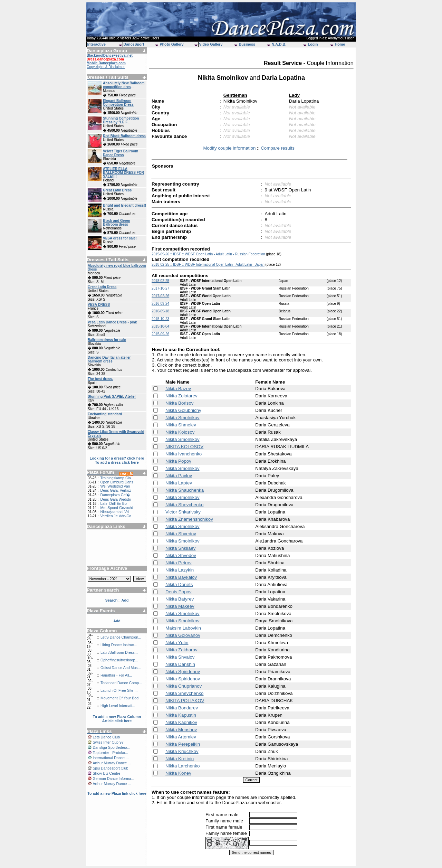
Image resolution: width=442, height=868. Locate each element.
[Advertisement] (117, 545)
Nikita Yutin (177, 643)
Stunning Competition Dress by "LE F (121, 120)
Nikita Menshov (181, 730)
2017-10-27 (160, 288)
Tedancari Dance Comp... (121, 683)
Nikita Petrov (179, 563)
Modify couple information (229, 148)
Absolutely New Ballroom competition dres (124, 85)
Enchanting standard (105, 414)
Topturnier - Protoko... (110, 753)
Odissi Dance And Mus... (121, 668)
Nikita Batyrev (180, 599)
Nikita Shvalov (180, 657)
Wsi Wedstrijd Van (115, 486)
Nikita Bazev (178, 389)
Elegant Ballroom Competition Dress (118, 103)
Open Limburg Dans (117, 482)
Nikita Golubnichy (183, 410)
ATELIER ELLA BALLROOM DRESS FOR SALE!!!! (123, 173)
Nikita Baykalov (181, 577)
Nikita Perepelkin (183, 744)
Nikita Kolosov (180, 432)
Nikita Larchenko (182, 766)
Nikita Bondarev (182, 708)
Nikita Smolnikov (182, 418)
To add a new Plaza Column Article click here (117, 719)
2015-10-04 (160, 326)
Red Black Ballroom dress (124, 136)
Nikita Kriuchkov (182, 751)
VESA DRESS (99, 305)
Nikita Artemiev (181, 737)
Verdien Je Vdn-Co (116, 516)
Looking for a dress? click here (117, 458)
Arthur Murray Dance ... (112, 763)
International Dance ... (110, 758)
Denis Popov (179, 592)
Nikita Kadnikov (181, 722)
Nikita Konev (178, 773)
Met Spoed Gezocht (116, 508)
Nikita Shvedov (181, 534)
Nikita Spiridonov (183, 672)
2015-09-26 (160, 334)
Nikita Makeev (180, 606)
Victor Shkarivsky (183, 512)
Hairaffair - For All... (116, 675)
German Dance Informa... (113, 779)
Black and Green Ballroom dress (117, 223)
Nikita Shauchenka (185, 490)
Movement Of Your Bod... (121, 698)
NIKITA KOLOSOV (184, 447)
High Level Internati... (118, 706)
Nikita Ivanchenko (184, 454)
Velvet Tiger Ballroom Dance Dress (121, 153)
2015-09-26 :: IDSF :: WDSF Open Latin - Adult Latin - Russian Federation (208, 254)
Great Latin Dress (117, 190)
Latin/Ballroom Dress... (119, 652)
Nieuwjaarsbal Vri (114, 512)
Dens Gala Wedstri (116, 499)
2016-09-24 (160, 304)
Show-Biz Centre (106, 773)
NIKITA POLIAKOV (185, 701)
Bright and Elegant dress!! (124, 205)
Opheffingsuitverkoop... (119, 660)
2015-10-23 (160, 319)
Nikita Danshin (180, 664)
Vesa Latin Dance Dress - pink (112, 322)
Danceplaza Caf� (115, 495)
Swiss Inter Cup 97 (108, 742)
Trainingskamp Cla (115, 478)
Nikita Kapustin (181, 715)
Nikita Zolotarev (181, 396)
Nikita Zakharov (181, 650)
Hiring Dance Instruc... (119, 645)
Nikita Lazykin (180, 570)
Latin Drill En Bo (113, 503)
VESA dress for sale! (120, 238)
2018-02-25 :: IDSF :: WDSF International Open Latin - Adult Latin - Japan (208, 265)
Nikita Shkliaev (180, 548)
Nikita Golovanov (183, 635)
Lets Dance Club (106, 737)
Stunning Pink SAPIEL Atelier (112, 397)
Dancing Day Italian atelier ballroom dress (109, 359)
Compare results (278, 148)
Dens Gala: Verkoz (116, 490)
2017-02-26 (160, 296)
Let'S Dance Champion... (121, 637)
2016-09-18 (160, 311)
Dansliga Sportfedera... (111, 747)
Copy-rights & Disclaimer (106, 67)
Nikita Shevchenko (184, 505)
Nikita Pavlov (179, 476)
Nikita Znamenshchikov (189, 519)
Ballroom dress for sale (107, 340)
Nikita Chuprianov (184, 686)
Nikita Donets (179, 584)
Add (117, 621)
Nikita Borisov (179, 403)
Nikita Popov (178, 461)
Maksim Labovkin (183, 628)
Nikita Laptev (179, 483)
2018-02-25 (160, 281)
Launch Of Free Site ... (119, 690)
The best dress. (100, 379)
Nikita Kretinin (180, 759)
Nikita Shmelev (181, 425)
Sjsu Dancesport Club (110, 768)
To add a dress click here (117, 462)
